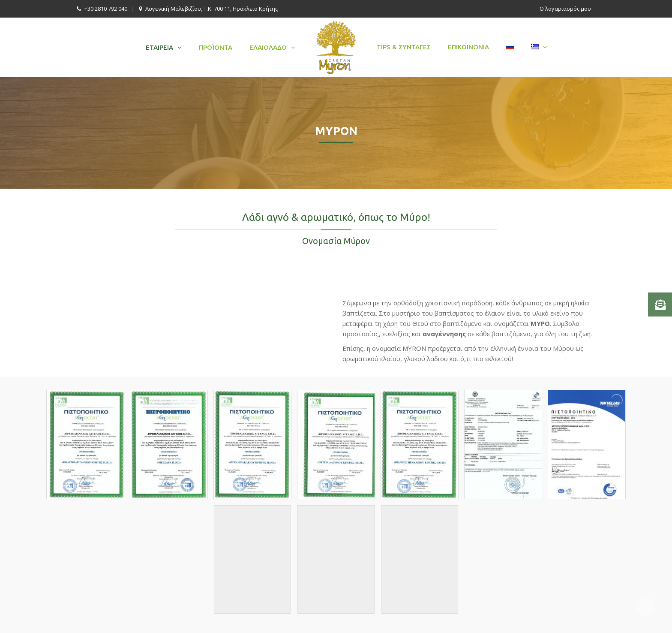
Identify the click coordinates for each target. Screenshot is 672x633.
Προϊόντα (216, 47)
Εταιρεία (159, 47)
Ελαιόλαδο (268, 47)
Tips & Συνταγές (404, 47)
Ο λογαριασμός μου (565, 9)
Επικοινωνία (468, 47)
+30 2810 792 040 (106, 9)
